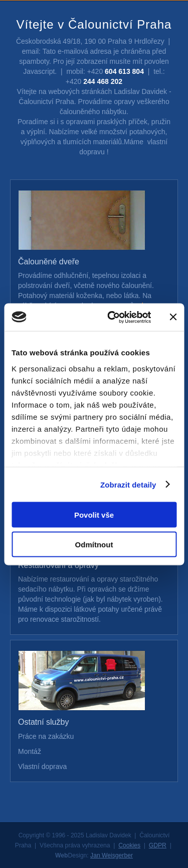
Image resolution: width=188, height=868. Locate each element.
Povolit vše (94, 515)
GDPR (158, 845)
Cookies (129, 845)
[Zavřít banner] (173, 317)
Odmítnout (94, 544)
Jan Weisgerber (112, 855)
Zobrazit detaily (128, 484)
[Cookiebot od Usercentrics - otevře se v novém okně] (112, 317)
